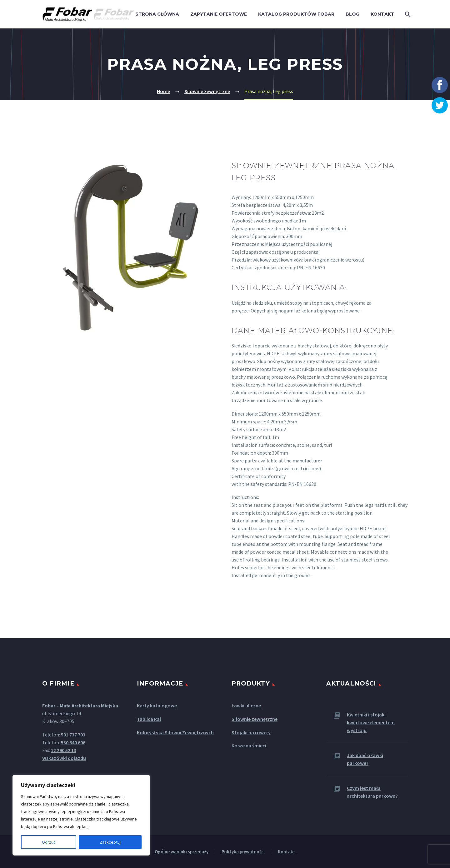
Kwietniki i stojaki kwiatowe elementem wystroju (371, 722)
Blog (352, 14)
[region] (81, 815)
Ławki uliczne (246, 706)
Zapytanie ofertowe (219, 14)
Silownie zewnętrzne (207, 91)
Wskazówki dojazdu (64, 758)
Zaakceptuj (110, 842)
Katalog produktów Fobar (296, 14)
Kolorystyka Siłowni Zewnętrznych (175, 732)
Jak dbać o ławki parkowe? (365, 759)
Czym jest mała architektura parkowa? (372, 792)
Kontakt (382, 14)
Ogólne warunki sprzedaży (182, 852)
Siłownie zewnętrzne (255, 719)
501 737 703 (73, 735)
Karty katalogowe (157, 706)
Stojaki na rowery (251, 732)
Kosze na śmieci (249, 746)
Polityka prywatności (243, 852)
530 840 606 (73, 742)
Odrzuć (49, 842)
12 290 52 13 (64, 750)
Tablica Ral (149, 719)
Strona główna (157, 14)
